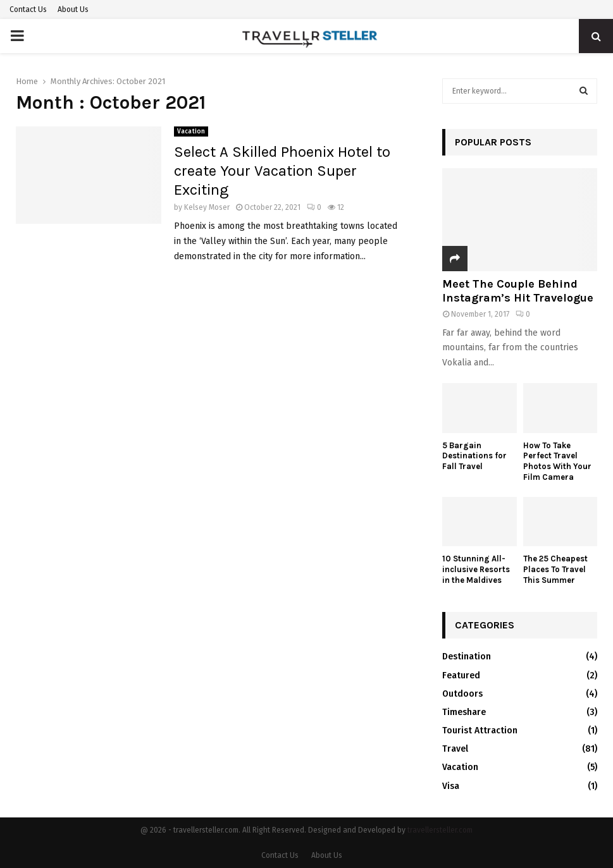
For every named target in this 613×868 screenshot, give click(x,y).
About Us (73, 9)
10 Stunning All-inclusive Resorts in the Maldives (476, 569)
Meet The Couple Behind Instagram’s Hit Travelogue (518, 291)
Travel (455, 749)
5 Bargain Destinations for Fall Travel (474, 456)
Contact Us (28, 9)
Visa (451, 786)
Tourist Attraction (480, 730)
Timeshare (464, 712)
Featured (461, 675)
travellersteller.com (440, 830)
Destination (467, 657)
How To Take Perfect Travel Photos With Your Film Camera (557, 461)
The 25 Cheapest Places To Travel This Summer (555, 569)
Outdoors (462, 694)
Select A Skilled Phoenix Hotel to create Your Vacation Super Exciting (282, 171)
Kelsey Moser (207, 207)
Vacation (191, 131)
